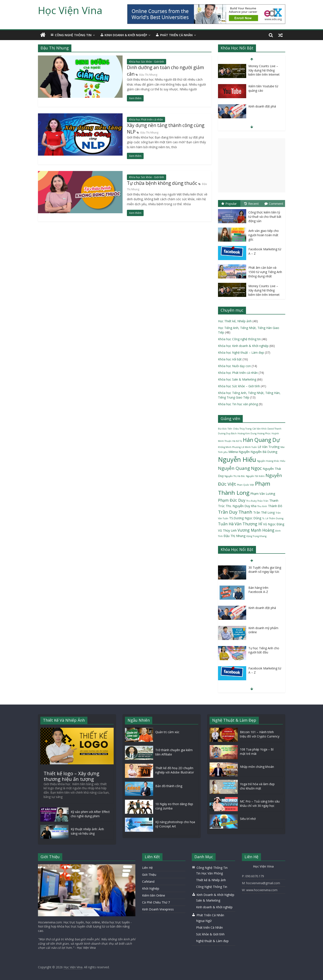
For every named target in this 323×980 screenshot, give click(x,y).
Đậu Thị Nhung (148, 75)
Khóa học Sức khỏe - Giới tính (147, 62)
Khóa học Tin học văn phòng (238, 404)
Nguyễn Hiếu (237, 459)
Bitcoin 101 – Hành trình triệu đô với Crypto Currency (260, 734)
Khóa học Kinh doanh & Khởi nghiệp (243, 346)
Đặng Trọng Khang (256, 536)
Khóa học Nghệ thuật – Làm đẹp (241, 352)
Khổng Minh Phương (229, 447)
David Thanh (274, 429)
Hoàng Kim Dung (247, 433)
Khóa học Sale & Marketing (237, 379)
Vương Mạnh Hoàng (256, 530)
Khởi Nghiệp (151, 888)
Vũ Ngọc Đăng (274, 524)
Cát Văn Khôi (259, 429)
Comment (274, 203)
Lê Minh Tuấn (249, 447)
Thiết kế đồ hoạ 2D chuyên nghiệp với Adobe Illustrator (175, 770)
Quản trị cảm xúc (167, 732)
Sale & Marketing (208, 900)
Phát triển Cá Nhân (209, 927)
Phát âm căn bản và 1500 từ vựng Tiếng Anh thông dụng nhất (265, 272)
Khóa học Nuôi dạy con (234, 366)
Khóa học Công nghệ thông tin (239, 339)
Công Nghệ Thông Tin (212, 887)
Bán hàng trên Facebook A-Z (258, 590)
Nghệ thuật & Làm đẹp (212, 941)
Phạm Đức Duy (232, 500)
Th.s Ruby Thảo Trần (257, 501)
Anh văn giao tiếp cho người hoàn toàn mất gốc (264, 235)
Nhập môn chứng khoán (257, 767)
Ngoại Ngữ (204, 921)
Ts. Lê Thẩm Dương (273, 518)
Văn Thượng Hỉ (248, 524)
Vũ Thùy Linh (227, 530)
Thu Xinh (262, 506)
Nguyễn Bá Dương (264, 452)
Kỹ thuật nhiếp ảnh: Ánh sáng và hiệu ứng (87, 831)
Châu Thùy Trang (242, 429)
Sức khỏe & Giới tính (210, 934)
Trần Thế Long (264, 512)
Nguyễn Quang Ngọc (240, 468)
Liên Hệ (147, 868)
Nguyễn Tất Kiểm (255, 476)
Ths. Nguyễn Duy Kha (241, 506)
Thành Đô (275, 506)
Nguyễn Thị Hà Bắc (235, 476)
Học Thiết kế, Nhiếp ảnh (235, 321)
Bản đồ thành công (169, 786)
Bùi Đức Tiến (225, 429)
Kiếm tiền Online (154, 895)
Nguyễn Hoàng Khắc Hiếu (271, 461)
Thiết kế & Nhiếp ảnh (211, 880)
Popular (229, 203)
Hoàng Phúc (264, 433)
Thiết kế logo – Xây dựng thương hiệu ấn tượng (71, 776)
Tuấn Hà (226, 524)
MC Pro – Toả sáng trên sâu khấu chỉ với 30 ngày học (260, 803)
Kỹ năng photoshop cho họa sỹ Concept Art (175, 824)
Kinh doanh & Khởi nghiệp (214, 907)
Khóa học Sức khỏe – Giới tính (239, 386)
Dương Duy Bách (227, 433)
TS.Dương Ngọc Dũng (245, 518)
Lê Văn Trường (269, 447)
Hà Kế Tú (237, 441)
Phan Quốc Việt (245, 485)
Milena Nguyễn (239, 452)
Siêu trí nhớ (248, 819)
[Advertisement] (252, 165)
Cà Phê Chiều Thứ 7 (156, 902)
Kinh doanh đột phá (262, 106)
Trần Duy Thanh (235, 512)
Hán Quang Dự (261, 440)
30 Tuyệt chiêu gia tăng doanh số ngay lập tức (265, 570)
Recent (252, 203)
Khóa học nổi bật (230, 359)
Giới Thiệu (149, 875)
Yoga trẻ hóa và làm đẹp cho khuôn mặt (257, 786)
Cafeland (148, 882)
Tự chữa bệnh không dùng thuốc (162, 183)
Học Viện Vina (70, 10)
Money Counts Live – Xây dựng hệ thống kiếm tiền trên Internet (264, 70)
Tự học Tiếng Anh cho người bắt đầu (264, 650)
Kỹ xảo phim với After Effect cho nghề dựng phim (90, 814)
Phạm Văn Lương (263, 493)
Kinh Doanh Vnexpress (158, 909)
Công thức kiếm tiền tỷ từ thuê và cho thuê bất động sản (265, 217)
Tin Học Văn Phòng (209, 873)
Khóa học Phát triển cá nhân (146, 120)
